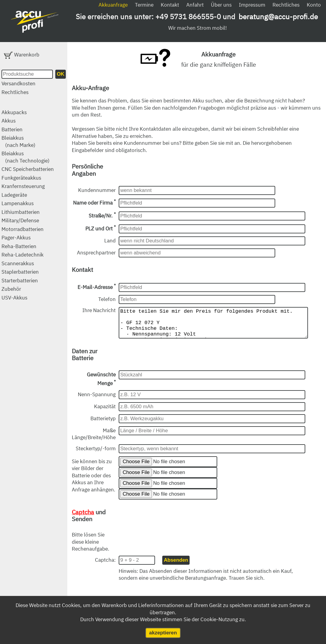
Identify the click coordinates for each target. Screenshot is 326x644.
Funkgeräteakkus (21, 178)
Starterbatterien (20, 281)
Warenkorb (22, 55)
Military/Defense (20, 220)
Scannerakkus (18, 263)
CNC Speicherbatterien (28, 169)
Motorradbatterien (23, 229)
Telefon (107, 299)
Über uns (221, 5)
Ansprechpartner (96, 253)
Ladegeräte (14, 195)
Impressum (252, 5)
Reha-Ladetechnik (23, 255)
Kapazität (105, 412)
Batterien (12, 129)
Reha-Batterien (19, 246)
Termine (144, 5)
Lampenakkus (18, 203)
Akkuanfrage (113, 5)
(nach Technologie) (27, 161)
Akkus (9, 121)
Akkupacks (14, 112)
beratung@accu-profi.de (278, 17)
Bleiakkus (13, 138)
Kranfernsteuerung (23, 186)
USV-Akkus (14, 298)
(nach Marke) (20, 145)
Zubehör (11, 289)
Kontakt (170, 5)
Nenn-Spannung (97, 400)
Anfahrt (195, 5)
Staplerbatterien (20, 272)
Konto (314, 5)
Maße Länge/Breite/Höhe (94, 440)
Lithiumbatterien (21, 212)
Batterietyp (103, 424)
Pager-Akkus (16, 238)
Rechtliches (286, 5)
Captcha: (105, 566)
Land (110, 241)
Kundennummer (97, 190)
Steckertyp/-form (96, 454)
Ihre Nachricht (99, 310)
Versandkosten (18, 84)
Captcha (83, 518)
